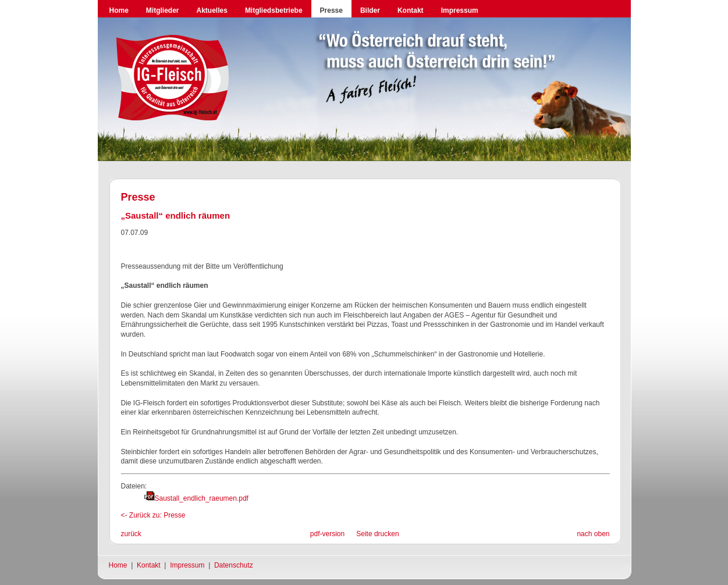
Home (119, 10)
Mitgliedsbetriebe (274, 10)
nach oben (593, 534)
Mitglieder (163, 10)
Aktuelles (212, 10)
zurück (131, 534)
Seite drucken (377, 534)
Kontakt (411, 10)
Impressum (460, 10)
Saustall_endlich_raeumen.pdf (202, 498)
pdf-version (327, 534)
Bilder (370, 10)
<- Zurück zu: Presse (153, 515)
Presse (331, 10)
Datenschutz (234, 565)
